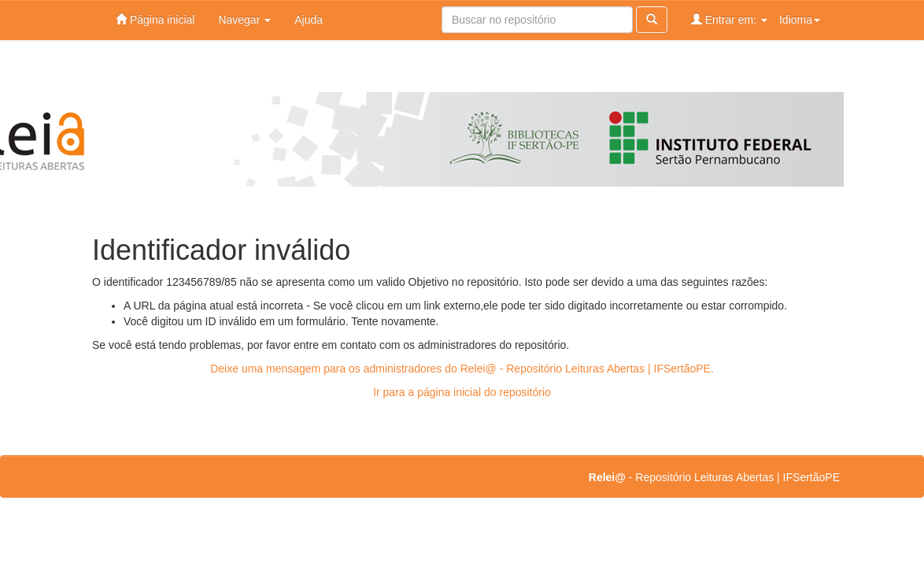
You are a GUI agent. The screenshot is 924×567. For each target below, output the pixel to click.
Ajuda (309, 20)
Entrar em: (729, 19)
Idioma (800, 20)
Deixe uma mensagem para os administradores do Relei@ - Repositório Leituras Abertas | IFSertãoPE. (462, 369)
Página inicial (155, 19)
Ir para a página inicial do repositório (462, 392)
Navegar (244, 20)
